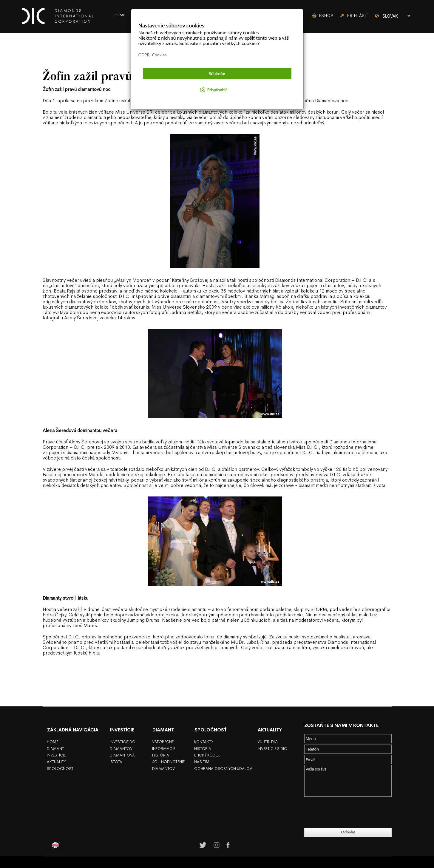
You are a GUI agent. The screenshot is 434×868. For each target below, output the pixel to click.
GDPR (144, 55)
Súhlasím (217, 74)
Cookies (159, 55)
